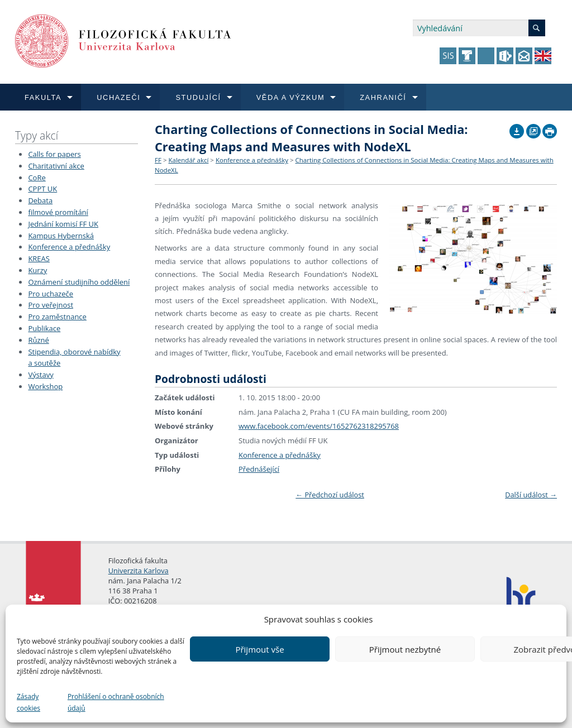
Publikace (44, 328)
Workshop (45, 386)
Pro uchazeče (51, 294)
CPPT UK (42, 189)
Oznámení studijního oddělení (79, 282)
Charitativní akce (56, 166)
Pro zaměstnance (57, 317)
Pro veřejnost (51, 305)
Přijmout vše (259, 649)
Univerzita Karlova (139, 571)
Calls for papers (54, 154)
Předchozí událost (330, 495)
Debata (40, 200)
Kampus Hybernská (61, 236)
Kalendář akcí (188, 160)
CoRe (37, 178)
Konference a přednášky (69, 247)
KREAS (39, 258)
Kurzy (37, 270)
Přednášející (259, 469)
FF (158, 160)
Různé (38, 340)
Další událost (531, 495)
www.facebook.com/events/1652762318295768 (319, 426)
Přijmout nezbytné (405, 649)
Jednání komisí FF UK (63, 224)
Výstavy (40, 375)
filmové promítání (58, 212)
